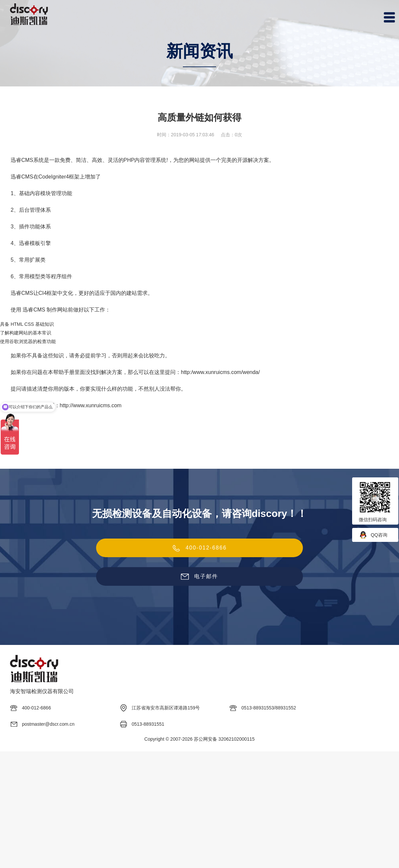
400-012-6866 (199, 548)
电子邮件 (199, 577)
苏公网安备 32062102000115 (224, 739)
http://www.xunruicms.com (91, 405)
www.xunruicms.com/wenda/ (226, 372)
